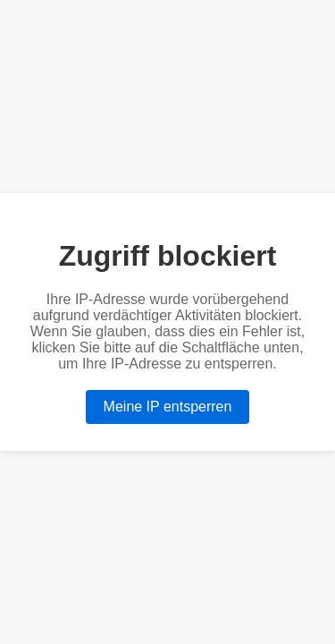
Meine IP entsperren (168, 407)
